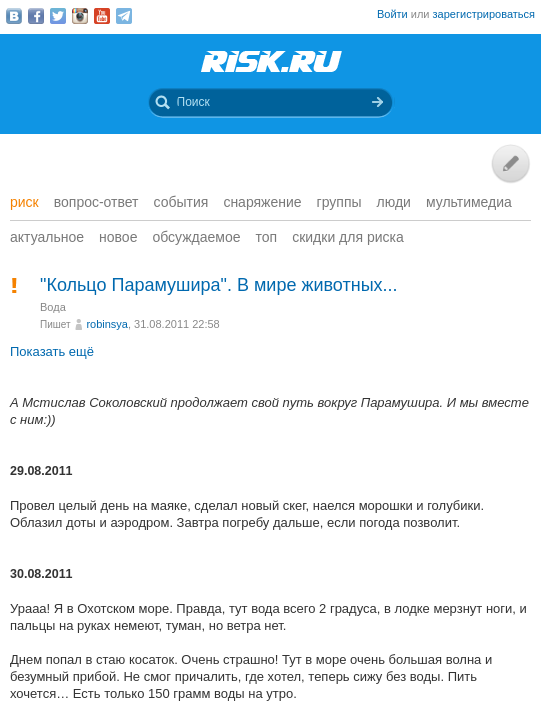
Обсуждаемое (196, 237)
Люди (394, 202)
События (181, 202)
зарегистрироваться (484, 14)
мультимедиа (469, 202)
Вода (53, 307)
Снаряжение (262, 202)
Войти (392, 14)
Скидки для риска (348, 237)
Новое (118, 237)
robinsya (107, 324)
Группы (339, 202)
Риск (24, 202)
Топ (267, 237)
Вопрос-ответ (96, 202)
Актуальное (47, 237)
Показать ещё (52, 351)
